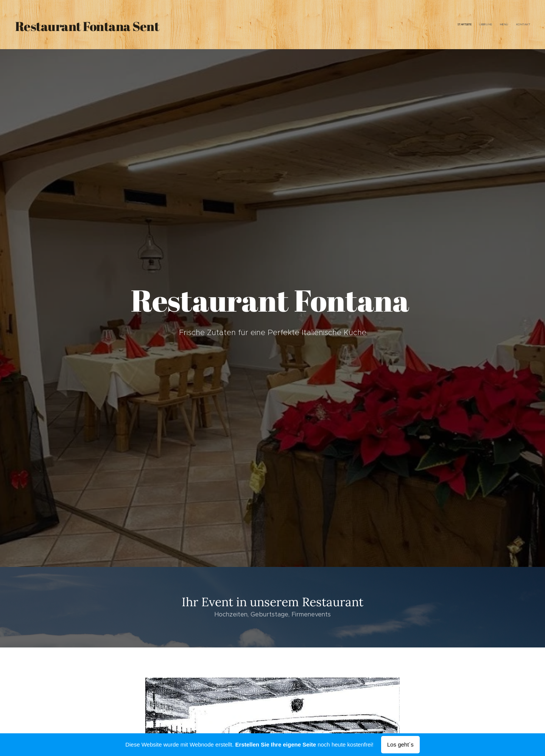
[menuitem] (508, 25)
